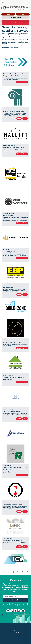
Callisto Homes (7, 340)
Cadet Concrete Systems (10, 502)
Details (25, 82)
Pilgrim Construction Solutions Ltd (13, 74)
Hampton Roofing (8, 409)
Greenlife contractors (9, 375)
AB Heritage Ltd (8, 109)
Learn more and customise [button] (16, 17)
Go (16, 22)
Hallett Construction (9, 145)
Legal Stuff (16, 633)
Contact (15, 629)
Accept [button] (23, 14)
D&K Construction (8, 538)
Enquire (19, 82)
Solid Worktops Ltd (9, 213)
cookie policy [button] (5, 9)
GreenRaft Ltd (7, 465)
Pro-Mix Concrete (8, 250)
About (16, 627)
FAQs (16, 631)
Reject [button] (8, 14)
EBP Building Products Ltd (11, 285)
